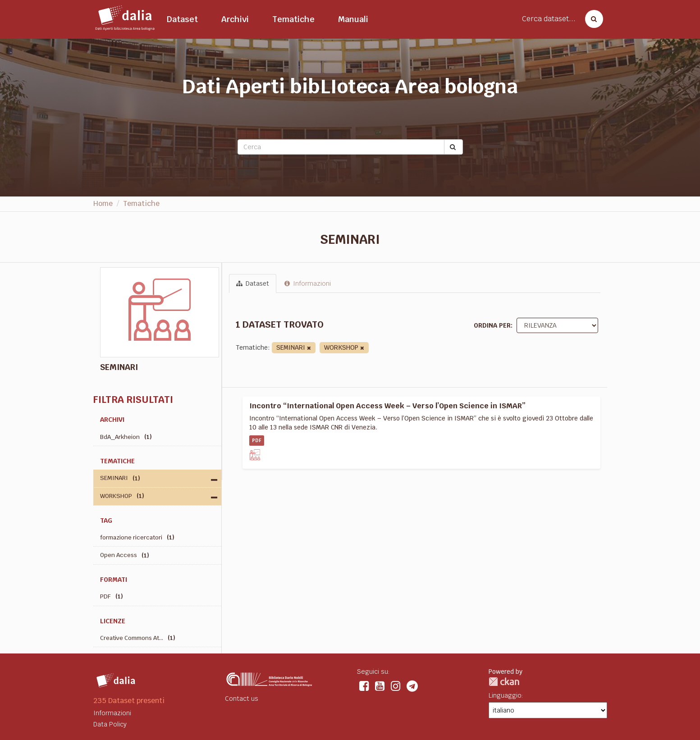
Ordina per (492, 325)
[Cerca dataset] (591, 19)
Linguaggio (505, 695)
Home (103, 203)
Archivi (235, 19)
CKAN (504, 682)
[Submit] (453, 147)
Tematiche (293, 19)
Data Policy (110, 724)
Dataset (182, 19)
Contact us (242, 699)
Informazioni (308, 283)
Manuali (353, 19)
